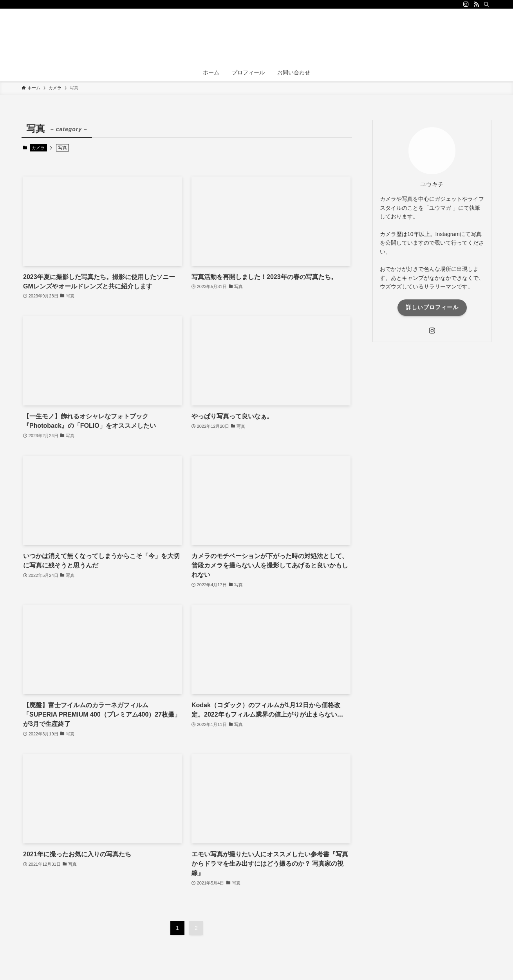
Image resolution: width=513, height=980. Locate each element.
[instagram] (466, 4)
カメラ (38, 148)
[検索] (486, 4)
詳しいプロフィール (432, 307)
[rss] (476, 4)
